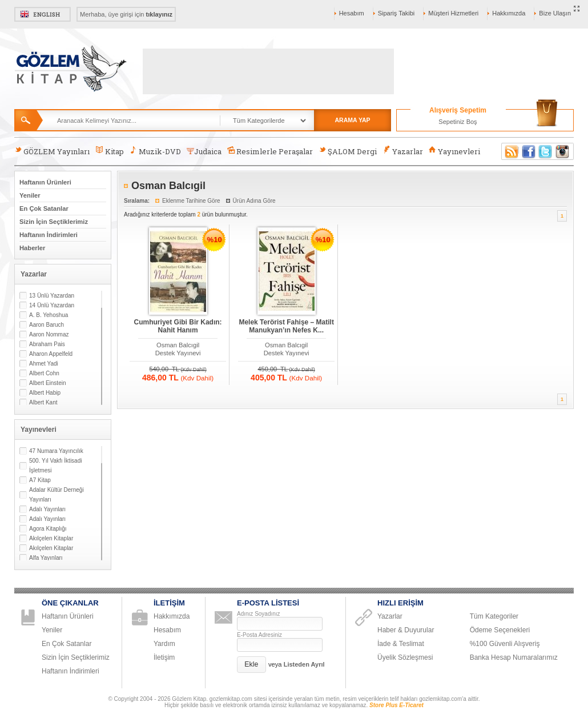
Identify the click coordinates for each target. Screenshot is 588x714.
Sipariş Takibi (396, 13)
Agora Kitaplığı (48, 529)
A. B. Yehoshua (49, 315)
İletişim (164, 657)
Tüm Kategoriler (494, 616)
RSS (510, 151)
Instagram (563, 151)
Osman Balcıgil (178, 345)
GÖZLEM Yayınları (52, 151)
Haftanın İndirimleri (49, 235)
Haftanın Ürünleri (45, 182)
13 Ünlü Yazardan (52, 296)
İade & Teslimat (401, 644)
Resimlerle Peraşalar (270, 151)
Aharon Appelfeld (51, 354)
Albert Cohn (44, 373)
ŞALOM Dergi (348, 151)
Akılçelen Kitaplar (51, 538)
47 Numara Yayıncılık (56, 451)
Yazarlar (402, 151)
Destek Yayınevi (178, 353)
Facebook (529, 151)
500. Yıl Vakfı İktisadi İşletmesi (55, 466)
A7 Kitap (40, 480)
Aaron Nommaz (49, 334)
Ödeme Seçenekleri (500, 630)
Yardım (164, 644)
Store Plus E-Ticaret (396, 705)
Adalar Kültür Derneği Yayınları (57, 495)
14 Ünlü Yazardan (52, 305)
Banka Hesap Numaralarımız (514, 657)
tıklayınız (159, 14)
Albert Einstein (47, 383)
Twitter (546, 151)
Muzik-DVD (155, 151)
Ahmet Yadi (44, 364)
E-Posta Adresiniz (259, 635)
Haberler (32, 248)
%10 (215, 240)
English (43, 14)
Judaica (204, 151)
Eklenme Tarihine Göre (191, 201)
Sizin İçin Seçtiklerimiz (54, 222)
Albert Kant (43, 402)
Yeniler (30, 195)
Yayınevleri (454, 151)
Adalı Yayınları (47, 509)
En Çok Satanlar (44, 208)
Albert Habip (45, 393)
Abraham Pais (47, 344)
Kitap (109, 151)
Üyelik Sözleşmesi (405, 657)
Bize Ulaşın (555, 13)
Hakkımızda (509, 13)
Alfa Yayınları (46, 558)
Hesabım (352, 13)
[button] (251, 665)
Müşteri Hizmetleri (453, 13)
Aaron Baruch (47, 325)
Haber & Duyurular (406, 630)
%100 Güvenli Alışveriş (505, 644)
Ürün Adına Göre (254, 201)
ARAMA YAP (352, 120)
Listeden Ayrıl (304, 664)
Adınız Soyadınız (259, 614)
